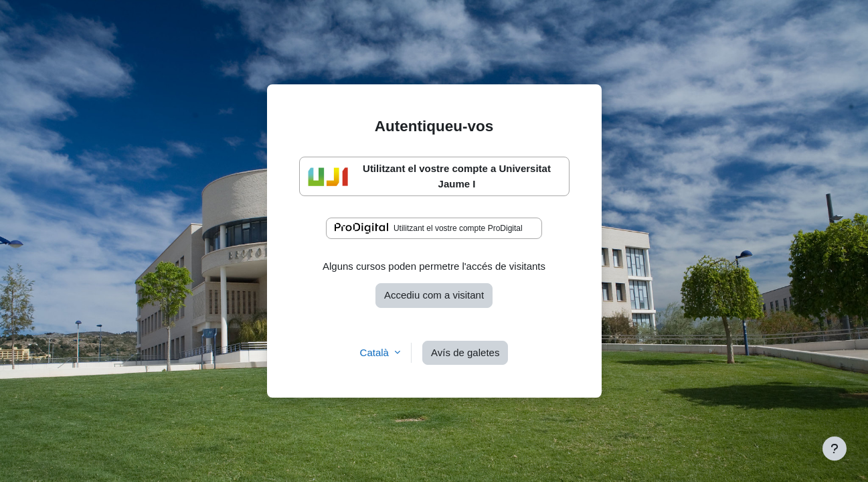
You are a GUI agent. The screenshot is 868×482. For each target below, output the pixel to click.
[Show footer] (835, 449)
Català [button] (376, 352)
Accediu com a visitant (434, 295)
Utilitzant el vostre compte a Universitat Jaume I (429, 176)
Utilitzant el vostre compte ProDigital (429, 228)
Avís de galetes (465, 352)
